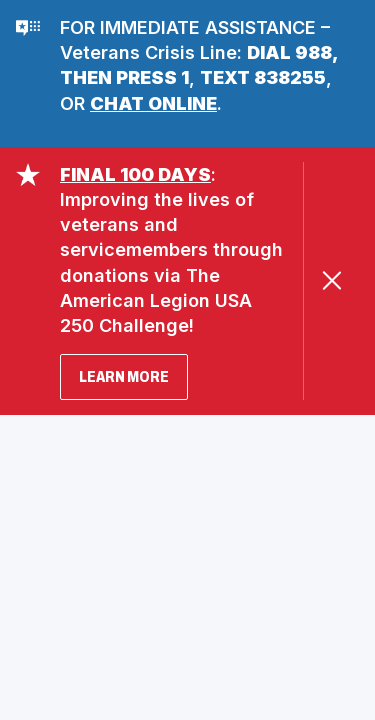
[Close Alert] (331, 280)
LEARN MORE (124, 376)
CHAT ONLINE (153, 103)
